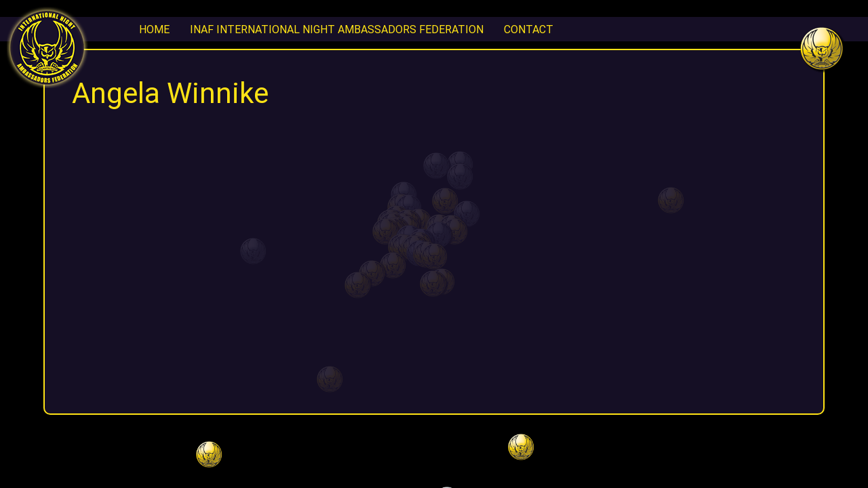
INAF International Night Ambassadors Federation (337, 29)
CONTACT (529, 29)
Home (154, 29)
